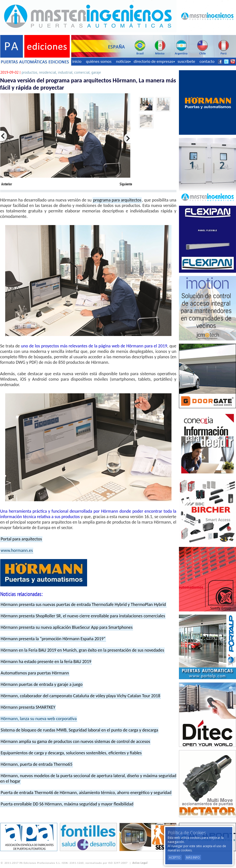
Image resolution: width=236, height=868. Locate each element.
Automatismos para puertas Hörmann (35, 673)
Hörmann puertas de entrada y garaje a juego (42, 684)
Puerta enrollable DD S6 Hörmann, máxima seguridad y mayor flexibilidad (67, 804)
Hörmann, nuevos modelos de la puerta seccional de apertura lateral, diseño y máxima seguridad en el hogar (88, 778)
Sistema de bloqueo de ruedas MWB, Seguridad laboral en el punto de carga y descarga (80, 730)
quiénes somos (99, 61)
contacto (207, 61)
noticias (123, 61)
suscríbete (186, 61)
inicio (77, 61)
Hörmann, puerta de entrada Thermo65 (37, 764)
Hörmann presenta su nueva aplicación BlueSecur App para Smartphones (67, 627)
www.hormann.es (17, 550)
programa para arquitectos (117, 200)
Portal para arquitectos (21, 539)
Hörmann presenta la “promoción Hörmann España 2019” (53, 639)
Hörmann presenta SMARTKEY (28, 707)
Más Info (193, 857)
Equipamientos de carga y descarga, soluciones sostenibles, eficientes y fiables (71, 753)
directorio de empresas (154, 61)
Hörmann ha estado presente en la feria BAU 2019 (46, 662)
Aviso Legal (140, 863)
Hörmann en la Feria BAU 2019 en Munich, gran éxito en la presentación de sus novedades (83, 650)
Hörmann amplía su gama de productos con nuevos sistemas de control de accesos (75, 741)
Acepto (175, 857)
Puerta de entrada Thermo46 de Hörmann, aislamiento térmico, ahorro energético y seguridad (86, 793)
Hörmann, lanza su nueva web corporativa (39, 719)
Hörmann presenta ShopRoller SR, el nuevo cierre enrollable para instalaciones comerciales (83, 616)
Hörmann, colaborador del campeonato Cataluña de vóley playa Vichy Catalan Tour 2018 (81, 696)
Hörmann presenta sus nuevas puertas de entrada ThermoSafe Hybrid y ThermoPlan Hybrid (83, 604)
